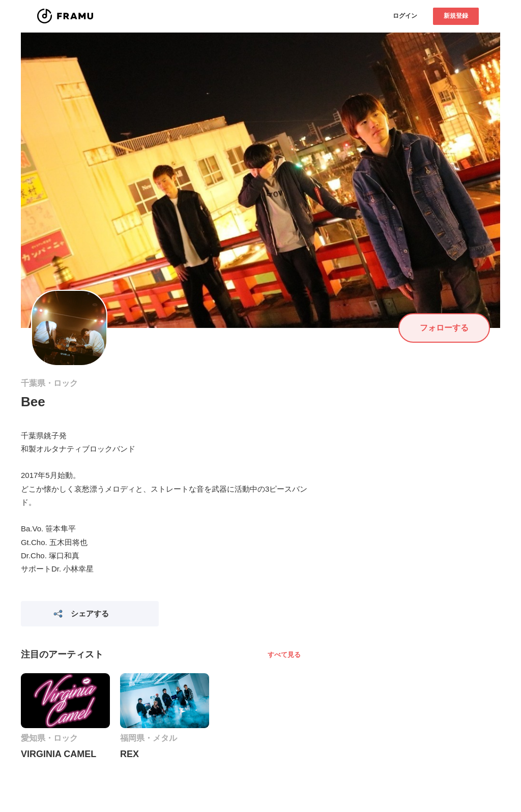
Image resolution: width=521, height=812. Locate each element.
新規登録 (456, 16)
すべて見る (284, 655)
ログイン (405, 16)
